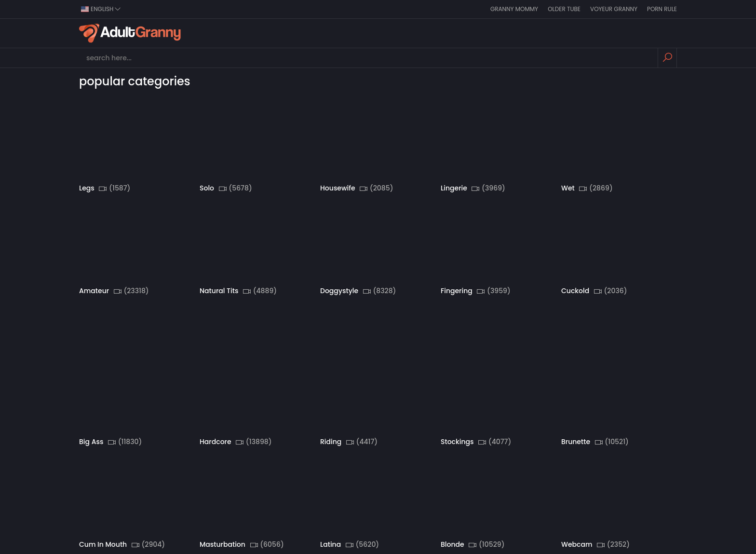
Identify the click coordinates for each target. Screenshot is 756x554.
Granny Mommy (514, 9)
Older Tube (564, 9)
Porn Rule (662, 9)
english (101, 9)
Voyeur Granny (614, 9)
